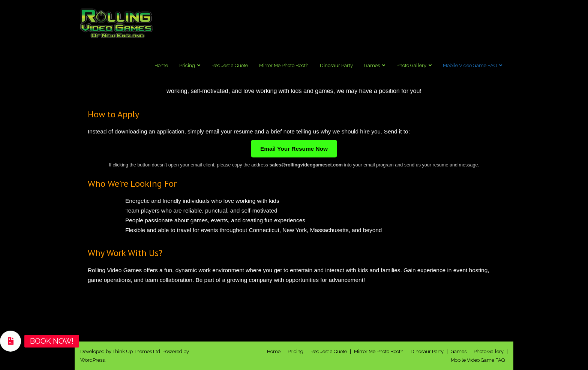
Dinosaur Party (427, 351)
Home (274, 351)
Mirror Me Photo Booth (379, 351)
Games (459, 351)
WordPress (92, 360)
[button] (10, 341)
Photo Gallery (489, 351)
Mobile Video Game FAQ (478, 360)
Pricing (295, 351)
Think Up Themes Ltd (136, 351)
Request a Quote (329, 351)
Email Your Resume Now (294, 149)
